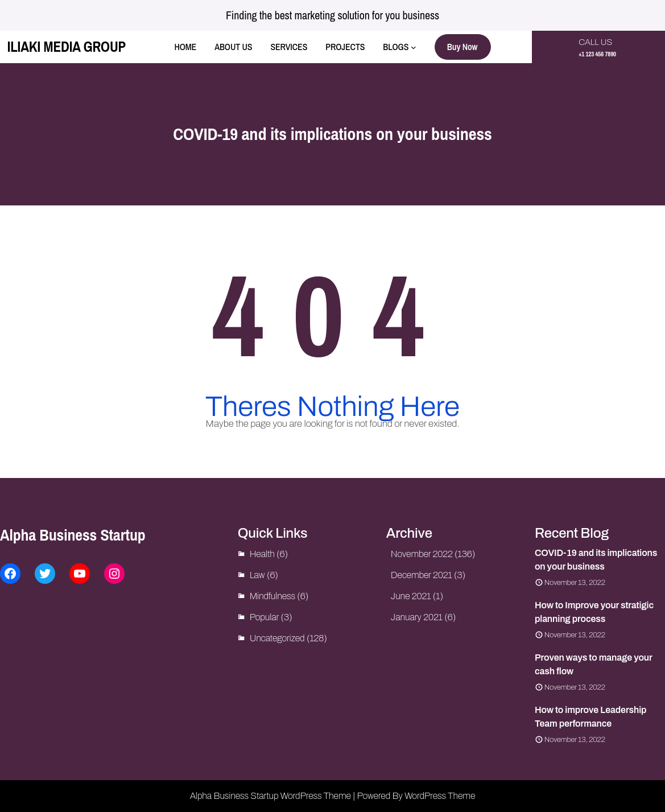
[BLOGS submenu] (414, 47)
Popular (264, 617)
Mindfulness (272, 596)
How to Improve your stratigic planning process (594, 612)
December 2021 (422, 575)
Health (262, 554)
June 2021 (411, 596)
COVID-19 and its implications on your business (596, 560)
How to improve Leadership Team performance (591, 717)
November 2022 (422, 554)
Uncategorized (277, 638)
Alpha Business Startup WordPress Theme (270, 796)
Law (257, 575)
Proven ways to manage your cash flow (593, 664)
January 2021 (417, 617)
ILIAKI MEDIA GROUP (67, 47)
